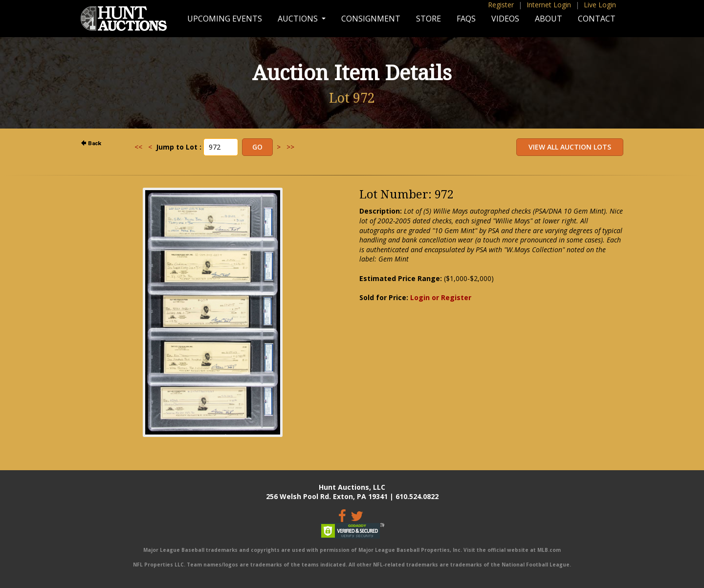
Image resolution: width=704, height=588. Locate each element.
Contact (597, 19)
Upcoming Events (225, 19)
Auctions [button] (299, 19)
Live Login (600, 5)
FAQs (466, 19)
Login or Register (441, 297)
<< (138, 147)
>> (290, 147)
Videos (505, 19)
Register (501, 5)
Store (429, 19)
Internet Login (549, 5)
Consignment (371, 19)
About (549, 19)
